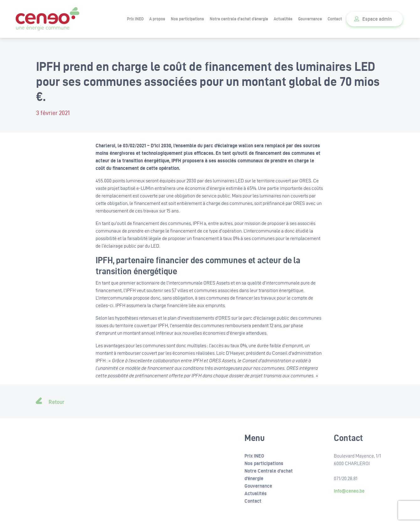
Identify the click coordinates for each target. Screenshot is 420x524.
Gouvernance (310, 19)
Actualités (283, 19)
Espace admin (377, 19)
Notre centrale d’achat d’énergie (239, 19)
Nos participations (187, 19)
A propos (157, 19)
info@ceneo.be (349, 491)
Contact (335, 19)
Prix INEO (135, 19)
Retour (56, 402)
